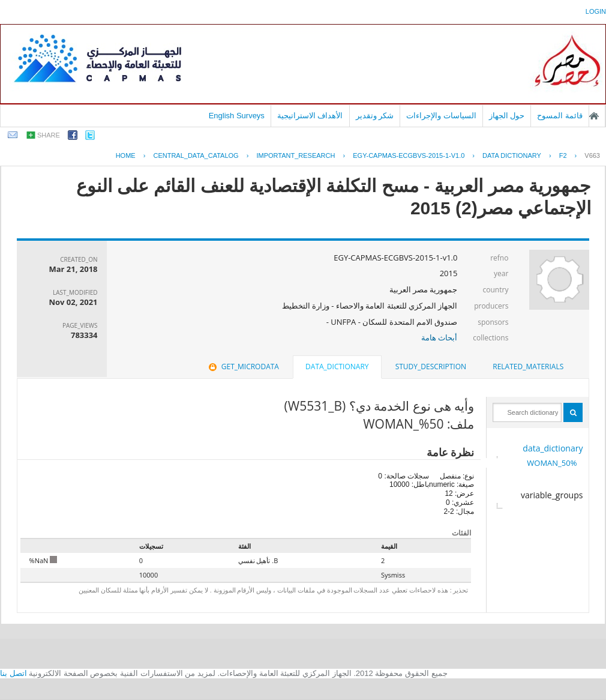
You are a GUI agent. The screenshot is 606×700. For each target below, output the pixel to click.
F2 (563, 155)
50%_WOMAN (552, 463)
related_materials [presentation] (528, 367)
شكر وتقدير (375, 116)
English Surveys (237, 116)
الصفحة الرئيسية (594, 116)
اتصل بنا (13, 673)
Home (126, 155)
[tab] (528, 367)
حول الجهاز (507, 116)
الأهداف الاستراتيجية (310, 116)
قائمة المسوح (560, 116)
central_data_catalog (196, 155)
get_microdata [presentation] (243, 367)
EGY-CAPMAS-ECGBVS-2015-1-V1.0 (409, 155)
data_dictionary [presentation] (337, 367)
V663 (592, 155)
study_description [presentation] (431, 367)
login (596, 11)
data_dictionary (553, 448)
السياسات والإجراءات (441, 116)
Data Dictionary (512, 155)
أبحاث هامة (439, 337)
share (49, 135)
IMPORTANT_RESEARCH (295, 155)
